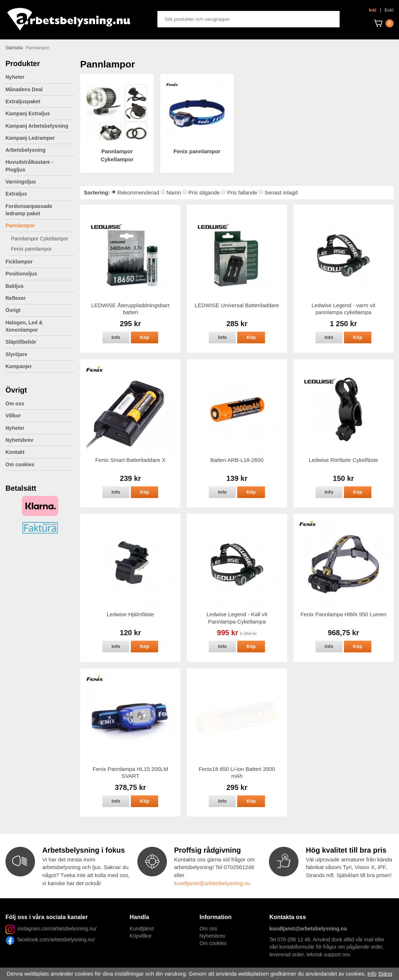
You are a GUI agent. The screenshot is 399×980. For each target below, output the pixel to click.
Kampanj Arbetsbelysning (37, 126)
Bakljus (15, 286)
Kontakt (15, 452)
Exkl (389, 10)
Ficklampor (40, 262)
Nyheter (15, 77)
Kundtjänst (142, 929)
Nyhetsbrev (19, 440)
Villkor (13, 416)
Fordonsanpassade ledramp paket (40, 210)
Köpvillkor (141, 936)
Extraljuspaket (23, 101)
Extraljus (40, 194)
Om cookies (20, 464)
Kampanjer (19, 366)
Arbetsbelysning (40, 150)
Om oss (15, 404)
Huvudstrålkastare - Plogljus (29, 166)
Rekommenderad (138, 192)
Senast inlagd (281, 192)
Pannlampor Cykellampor (40, 239)
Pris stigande (204, 192)
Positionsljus (21, 274)
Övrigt (40, 310)
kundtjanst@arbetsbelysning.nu (212, 883)
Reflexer (15, 298)
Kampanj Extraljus (28, 113)
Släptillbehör (21, 342)
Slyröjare (40, 354)
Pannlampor (40, 225)
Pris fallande (242, 192)
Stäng (385, 974)
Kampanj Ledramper (30, 138)
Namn (174, 192)
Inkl (373, 10)
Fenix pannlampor (31, 249)
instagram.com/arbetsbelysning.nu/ (57, 929)
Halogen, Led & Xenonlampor (40, 326)
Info (116, 337)
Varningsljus (40, 182)
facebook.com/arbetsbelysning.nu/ (55, 940)
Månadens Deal (24, 89)
